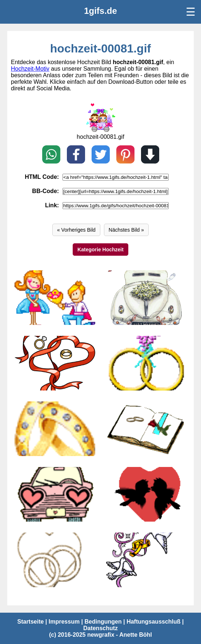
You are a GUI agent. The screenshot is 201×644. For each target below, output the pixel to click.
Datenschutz (100, 628)
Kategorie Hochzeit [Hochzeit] (100, 250)
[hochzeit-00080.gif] (101, 130)
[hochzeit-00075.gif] (55, 560)
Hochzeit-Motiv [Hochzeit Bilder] (30, 69)
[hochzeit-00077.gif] (55, 494)
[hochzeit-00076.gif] (146, 494)
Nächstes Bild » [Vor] (126, 230)
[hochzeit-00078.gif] (146, 429)
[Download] (150, 155)
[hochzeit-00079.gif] (55, 429)
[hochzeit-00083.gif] (146, 298)
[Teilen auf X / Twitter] (101, 155)
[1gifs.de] (100, 11)
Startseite (30, 622)
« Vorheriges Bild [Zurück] (76, 230)
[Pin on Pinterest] (125, 155)
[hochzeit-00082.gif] (55, 363)
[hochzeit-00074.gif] (146, 560)
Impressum (64, 622)
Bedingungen (103, 622)
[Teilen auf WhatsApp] (51, 155)
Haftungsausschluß (153, 622)
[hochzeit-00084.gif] (55, 298)
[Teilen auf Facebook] (76, 155)
